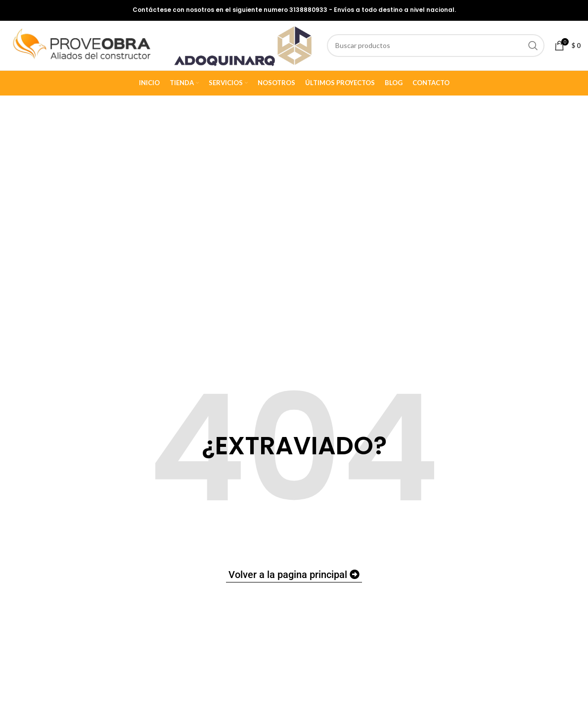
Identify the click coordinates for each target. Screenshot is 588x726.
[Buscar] (439, 47)
